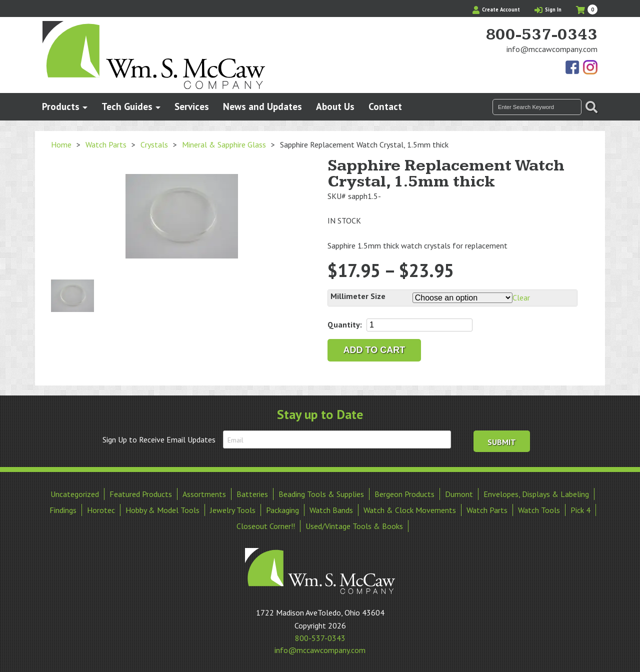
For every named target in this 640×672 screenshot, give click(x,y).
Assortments (204, 494)
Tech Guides (127, 106)
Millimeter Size (358, 296)
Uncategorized (75, 494)
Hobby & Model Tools (162, 510)
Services (192, 106)
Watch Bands (331, 510)
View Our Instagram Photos (590, 68)
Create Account (496, 9)
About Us (335, 106)
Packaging (282, 510)
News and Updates (262, 106)
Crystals (154, 144)
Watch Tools (539, 510)
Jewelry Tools (233, 510)
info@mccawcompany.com (552, 49)
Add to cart (374, 350)
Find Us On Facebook (573, 68)
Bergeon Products (404, 494)
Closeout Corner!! (266, 526)
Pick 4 (580, 510)
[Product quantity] (419, 325)
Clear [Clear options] (521, 297)
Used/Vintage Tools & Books (354, 526)
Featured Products (141, 494)
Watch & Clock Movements (410, 510)
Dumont (459, 494)
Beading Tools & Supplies (321, 494)
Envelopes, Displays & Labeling (536, 494)
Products (61, 106)
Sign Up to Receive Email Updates (159, 439)
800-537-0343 (541, 35)
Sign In (548, 9)
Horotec (101, 510)
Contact (385, 106)
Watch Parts (106, 144)
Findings (63, 510)
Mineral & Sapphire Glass (224, 144)
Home (61, 144)
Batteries (252, 494)
